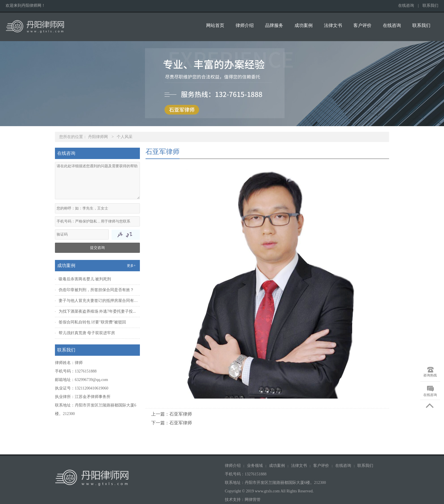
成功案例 (304, 25)
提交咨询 (97, 248)
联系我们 (430, 6)
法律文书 (333, 25)
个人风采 (125, 137)
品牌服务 (274, 25)
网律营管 (253, 500)
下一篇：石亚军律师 (172, 423)
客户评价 (362, 25)
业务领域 (255, 466)
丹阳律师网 (98, 137)
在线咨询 (406, 6)
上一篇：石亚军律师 (172, 414)
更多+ (131, 266)
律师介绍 (245, 25)
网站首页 (215, 25)
